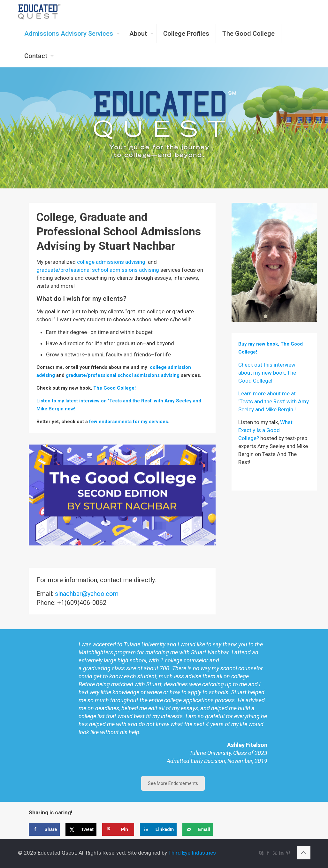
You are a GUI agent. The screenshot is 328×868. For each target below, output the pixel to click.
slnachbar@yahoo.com (87, 594)
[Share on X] (81, 829)
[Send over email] (198, 829)
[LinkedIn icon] (282, 853)
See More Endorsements (173, 783)
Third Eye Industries (192, 853)
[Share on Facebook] (44, 829)
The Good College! (114, 388)
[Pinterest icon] (288, 853)
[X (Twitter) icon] (275, 853)
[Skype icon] (261, 853)
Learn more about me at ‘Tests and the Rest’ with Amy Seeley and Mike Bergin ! (274, 401)
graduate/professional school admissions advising (98, 270)
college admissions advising (111, 262)
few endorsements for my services (129, 422)
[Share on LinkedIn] (158, 829)
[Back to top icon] (304, 853)
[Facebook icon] (268, 853)
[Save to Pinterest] (118, 829)
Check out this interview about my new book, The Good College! (267, 373)
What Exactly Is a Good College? (265, 430)
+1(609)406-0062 (82, 603)
